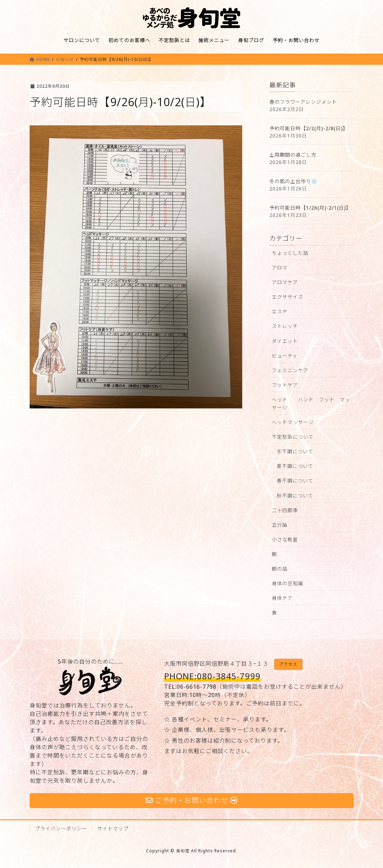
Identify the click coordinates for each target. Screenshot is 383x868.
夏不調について (295, 466)
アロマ (280, 268)
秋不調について (295, 496)
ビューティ (285, 356)
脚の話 (280, 569)
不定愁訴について (293, 437)
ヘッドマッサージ (293, 422)
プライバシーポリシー (61, 828)
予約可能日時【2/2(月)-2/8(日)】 (309, 128)
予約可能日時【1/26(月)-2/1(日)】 (310, 208)
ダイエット (285, 341)
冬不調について (295, 451)
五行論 (280, 525)
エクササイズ (288, 297)
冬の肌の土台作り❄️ (293, 181)
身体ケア (282, 598)
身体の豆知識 (288, 583)
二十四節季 (285, 510)
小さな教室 (285, 539)
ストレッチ (285, 326)
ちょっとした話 (290, 253)
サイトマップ (113, 828)
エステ (280, 311)
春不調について (295, 481)
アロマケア (285, 282)
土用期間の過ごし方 (293, 155)
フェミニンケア (290, 370)
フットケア (285, 385)
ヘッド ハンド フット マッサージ (311, 404)
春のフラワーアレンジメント (303, 102)
